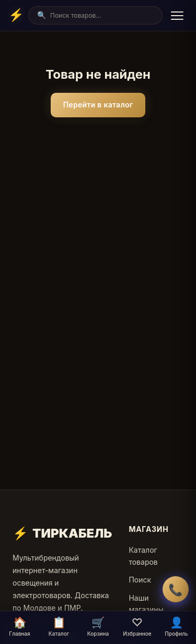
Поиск (140, 580)
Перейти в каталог (98, 105)
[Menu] (177, 16)
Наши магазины (146, 604)
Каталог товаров (143, 556)
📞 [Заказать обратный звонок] (176, 590)
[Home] (16, 15)
